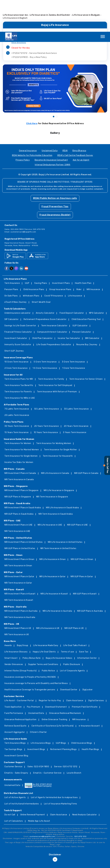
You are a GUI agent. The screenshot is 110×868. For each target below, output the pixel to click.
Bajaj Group (23, 614)
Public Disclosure (72, 633)
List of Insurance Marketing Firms (61, 772)
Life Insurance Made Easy (46, 614)
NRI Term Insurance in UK (17, 603)
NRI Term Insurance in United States (58, 517)
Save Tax (84, 620)
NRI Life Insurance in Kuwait (54, 562)
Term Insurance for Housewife (58, 424)
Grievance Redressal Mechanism (65, 682)
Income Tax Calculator (69, 307)
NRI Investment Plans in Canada (20, 442)
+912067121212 (34, 21)
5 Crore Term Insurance (45, 330)
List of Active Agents (15, 766)
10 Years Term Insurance (46, 401)
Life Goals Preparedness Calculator (54, 313)
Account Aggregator (15, 701)
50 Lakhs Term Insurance (47, 377)
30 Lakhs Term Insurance (76, 377)
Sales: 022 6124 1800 (38, 735)
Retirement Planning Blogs (64, 718)
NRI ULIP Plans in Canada (86, 442)
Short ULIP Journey (14, 319)
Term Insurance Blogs (15, 711)
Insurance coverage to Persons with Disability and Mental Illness (36, 652)
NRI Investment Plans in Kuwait (20, 562)
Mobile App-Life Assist (39, 789)
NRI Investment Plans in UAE (18, 493)
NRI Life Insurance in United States (65, 511)
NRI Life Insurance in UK (48, 597)
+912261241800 (29, 25)
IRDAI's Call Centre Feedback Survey (75, 124)
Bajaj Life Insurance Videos (59, 626)
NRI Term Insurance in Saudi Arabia (56, 482)
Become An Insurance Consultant (51, 128)
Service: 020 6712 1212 (66, 735)
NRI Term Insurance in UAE (17, 500)
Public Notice (48, 639)
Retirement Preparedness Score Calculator (45, 288)
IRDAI (65, 119)
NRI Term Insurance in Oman (18, 534)
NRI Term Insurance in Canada (19, 448)
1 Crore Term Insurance (74, 337)
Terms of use (67, 620)
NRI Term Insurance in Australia (20, 586)
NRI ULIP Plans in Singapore (18, 465)
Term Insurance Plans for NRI (19, 347)
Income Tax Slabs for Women (19, 431)
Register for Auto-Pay (50, 669)
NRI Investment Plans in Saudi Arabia (23, 476)
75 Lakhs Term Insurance (17, 377)
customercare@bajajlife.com (23, 200)
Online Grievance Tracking (54, 688)
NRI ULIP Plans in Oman (82, 528)
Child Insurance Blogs (82, 711)
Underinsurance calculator (18, 281)
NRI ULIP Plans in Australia (90, 579)
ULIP (27, 252)
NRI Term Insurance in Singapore (52, 465)
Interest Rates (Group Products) (21, 639)
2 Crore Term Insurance (16, 337)
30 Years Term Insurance (17, 395)
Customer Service (13, 735)
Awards (8, 614)
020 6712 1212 (80, 805)
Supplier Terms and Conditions (43, 633)
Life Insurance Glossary (16, 620)
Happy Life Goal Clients (44, 620)
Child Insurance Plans (34, 258)
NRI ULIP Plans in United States (20, 517)
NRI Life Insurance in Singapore (59, 459)
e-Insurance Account (89, 694)
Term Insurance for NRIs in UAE (20, 366)
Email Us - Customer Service (47, 741)
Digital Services (96, 669)
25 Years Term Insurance (47, 395)
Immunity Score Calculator (18, 313)
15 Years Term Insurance (17, 401)
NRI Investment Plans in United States (24, 511)
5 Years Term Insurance (75, 401)
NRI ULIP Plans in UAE (77, 493)
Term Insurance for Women (18, 412)
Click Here (32, 92)
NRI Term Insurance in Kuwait (19, 568)
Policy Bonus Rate (32, 626)
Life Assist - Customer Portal (19, 669)
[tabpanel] (55, 57)
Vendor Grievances (14, 633)
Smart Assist (11, 626)
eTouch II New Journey (16, 271)
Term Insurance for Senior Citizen (86, 347)
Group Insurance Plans (60, 258)
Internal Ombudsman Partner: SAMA (52, 133)
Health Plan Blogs (90, 718)
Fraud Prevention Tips (55, 175)
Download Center (69, 658)
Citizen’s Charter (38, 701)
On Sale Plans (11, 264)
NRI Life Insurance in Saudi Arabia (62, 476)
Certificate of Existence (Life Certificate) (53, 694)
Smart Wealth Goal (41, 271)
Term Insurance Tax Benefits (19, 354)
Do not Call (10, 783)
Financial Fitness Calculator (18, 300)
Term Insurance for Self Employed (55, 354)
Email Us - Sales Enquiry (16, 741)
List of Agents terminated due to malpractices (54, 766)
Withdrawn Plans (31, 264)
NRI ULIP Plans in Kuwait (85, 562)
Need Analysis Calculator (85, 783)
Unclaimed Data (50, 119)
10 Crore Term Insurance (16, 330)
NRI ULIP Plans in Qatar (82, 545)
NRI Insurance (93, 258)
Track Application (13, 675)
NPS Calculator (97, 281)
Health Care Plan (83, 252)
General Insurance (28, 119)
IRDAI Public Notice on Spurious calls (55, 166)
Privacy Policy (23, 128)
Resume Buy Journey (87, 313)
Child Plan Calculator (42, 307)
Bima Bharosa (79, 119)
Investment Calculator (16, 307)
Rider (79, 258)
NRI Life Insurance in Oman (52, 528)
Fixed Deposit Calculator (72, 281)
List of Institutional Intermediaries (22, 772)
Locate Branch (74, 741)
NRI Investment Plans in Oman (19, 528)
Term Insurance (12, 252)
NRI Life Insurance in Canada (55, 442)
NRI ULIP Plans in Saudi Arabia (19, 482)
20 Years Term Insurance (76, 395)
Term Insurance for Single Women (21, 424)
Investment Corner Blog (16, 724)
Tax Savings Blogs (13, 718)
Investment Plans (61, 252)
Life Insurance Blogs (41, 711)
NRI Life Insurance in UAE (50, 493)
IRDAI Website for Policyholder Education (32, 124)
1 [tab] (53, 85)
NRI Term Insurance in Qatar (18, 551)
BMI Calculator (92, 307)
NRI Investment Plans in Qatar (19, 545)
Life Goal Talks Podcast (75, 614)
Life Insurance (75, 264)
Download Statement (56, 675)
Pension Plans (11, 258)
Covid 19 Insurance (54, 264)
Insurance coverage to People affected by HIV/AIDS (30, 645)
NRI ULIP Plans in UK (74, 597)
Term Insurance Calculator (54, 294)
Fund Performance (14, 682)
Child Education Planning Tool (86, 288)
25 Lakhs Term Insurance (17, 384)
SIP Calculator (11, 288)
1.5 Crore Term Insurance (45, 337)
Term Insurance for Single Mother (60, 418)
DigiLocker (88, 658)
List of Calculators (14, 789)
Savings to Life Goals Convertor (20, 294)
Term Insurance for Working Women (54, 412)
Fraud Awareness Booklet (55, 183)
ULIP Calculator (80, 294)
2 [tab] (57, 85)
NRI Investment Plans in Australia (21, 579)
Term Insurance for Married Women (22, 418)
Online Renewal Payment (33, 783)
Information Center (87, 626)
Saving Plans (41, 252)
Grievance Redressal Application (20, 688)
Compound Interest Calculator (52, 300)
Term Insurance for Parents (18, 360)
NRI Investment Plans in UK (18, 597)
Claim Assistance (75, 669)
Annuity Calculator (45, 281)
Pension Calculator (82, 300)
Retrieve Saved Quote (15, 694)
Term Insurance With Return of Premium (57, 360)
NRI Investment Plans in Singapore (21, 459)
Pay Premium (34, 675)
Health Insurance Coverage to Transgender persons (30, 658)
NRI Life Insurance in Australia (57, 579)
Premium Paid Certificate (85, 675)
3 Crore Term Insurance (73, 330)
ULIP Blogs (61, 711)
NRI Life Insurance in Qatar (52, 545)
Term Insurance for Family (51, 347)
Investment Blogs (36, 718)
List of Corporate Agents (72, 639)
